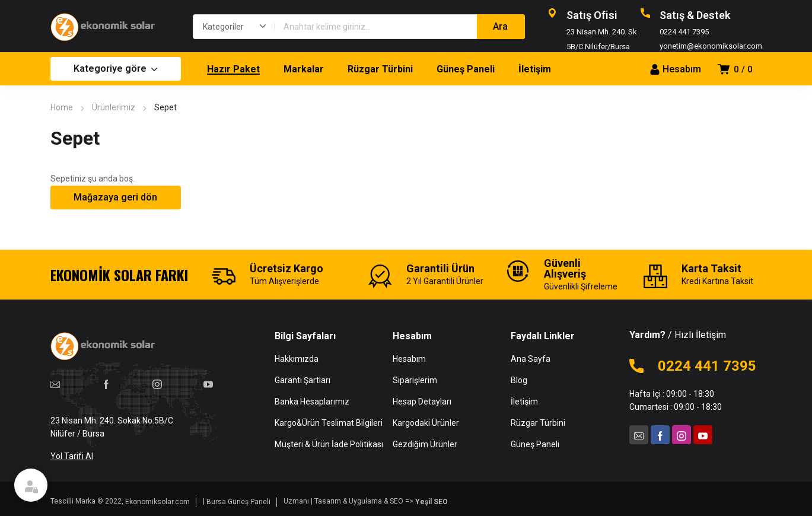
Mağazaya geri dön (115, 197)
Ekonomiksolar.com (157, 502)
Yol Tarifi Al (72, 456)
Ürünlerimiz (114, 107)
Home (62, 107)
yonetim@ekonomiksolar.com (711, 46)
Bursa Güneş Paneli (238, 502)
